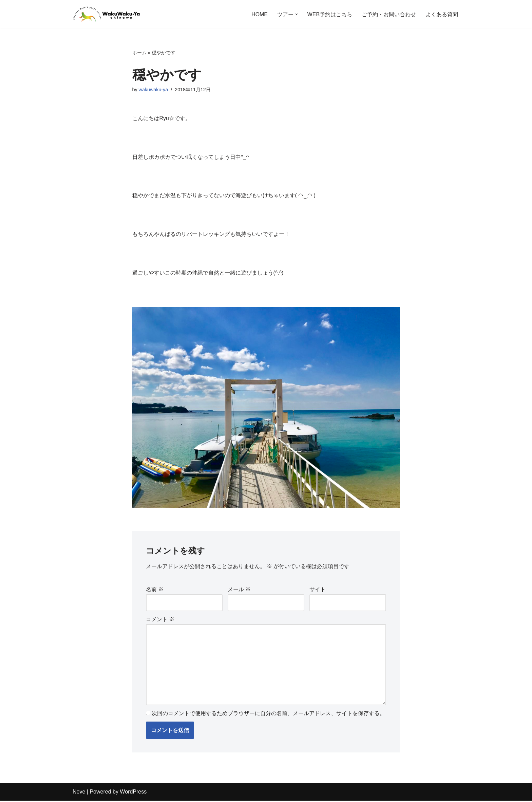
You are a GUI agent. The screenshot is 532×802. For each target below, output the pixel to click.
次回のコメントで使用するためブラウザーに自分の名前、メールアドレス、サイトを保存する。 (268, 715)
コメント (160, 621)
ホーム (139, 53)
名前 (155, 590)
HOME (260, 14)
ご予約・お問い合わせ (389, 14)
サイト (318, 590)
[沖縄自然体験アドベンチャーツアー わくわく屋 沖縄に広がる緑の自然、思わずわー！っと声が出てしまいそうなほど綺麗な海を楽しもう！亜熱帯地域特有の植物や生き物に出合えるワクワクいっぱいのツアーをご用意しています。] (107, 14)
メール (239, 590)
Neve (79, 793)
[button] (297, 14)
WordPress (133, 793)
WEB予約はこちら (330, 14)
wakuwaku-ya (154, 90)
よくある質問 (442, 14)
